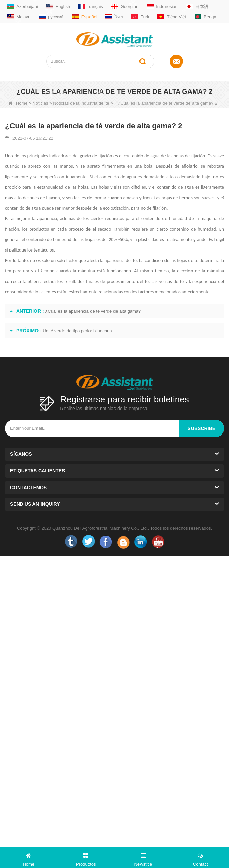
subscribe (202, 428)
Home (18, 103)
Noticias (40, 103)
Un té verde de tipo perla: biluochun (77, 331)
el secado (102, 229)
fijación (53, 198)
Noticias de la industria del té (81, 103)
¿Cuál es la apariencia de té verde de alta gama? (93, 311)
